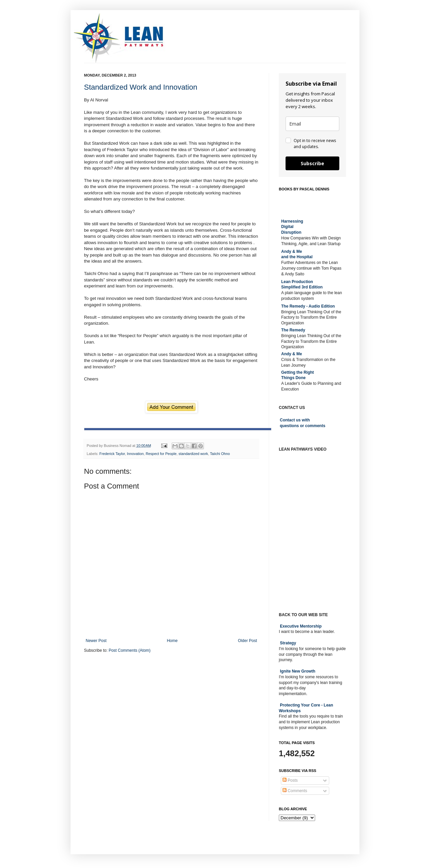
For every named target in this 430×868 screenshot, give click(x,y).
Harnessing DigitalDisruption (292, 227)
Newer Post (96, 641)
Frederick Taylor (112, 454)
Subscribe (312, 163)
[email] (312, 124)
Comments (295, 791)
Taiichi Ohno (220, 454)
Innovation (135, 454)
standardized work (193, 454)
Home (172, 641)
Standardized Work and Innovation (141, 87)
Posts (290, 780)
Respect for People (161, 454)
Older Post (247, 641)
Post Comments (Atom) (130, 650)
